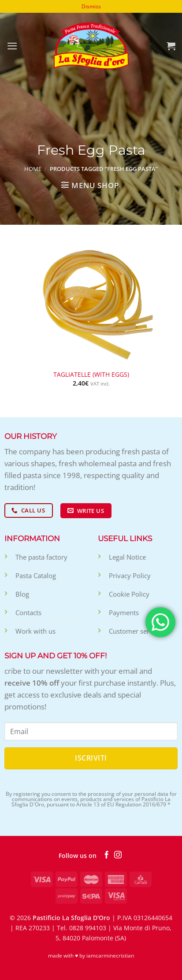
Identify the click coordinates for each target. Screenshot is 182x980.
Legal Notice (127, 557)
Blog (22, 594)
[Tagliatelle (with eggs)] (91, 301)
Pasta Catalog (36, 575)
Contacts (28, 612)
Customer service (135, 631)
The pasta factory (41, 557)
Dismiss (91, 6)
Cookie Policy (129, 594)
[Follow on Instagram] (118, 855)
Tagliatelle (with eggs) (91, 375)
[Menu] (12, 46)
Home (33, 169)
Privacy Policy (130, 575)
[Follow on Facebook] (106, 855)
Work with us (35, 631)
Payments (124, 612)
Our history (31, 436)
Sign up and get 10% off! (56, 656)
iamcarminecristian (110, 956)
